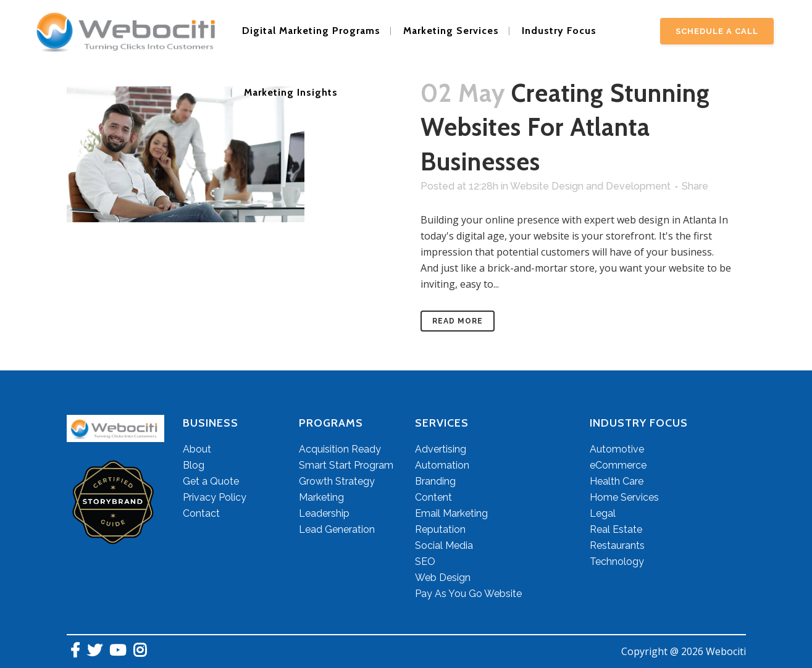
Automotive (617, 449)
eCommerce (618, 465)
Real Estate (616, 529)
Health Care (617, 481)
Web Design (443, 578)
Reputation (440, 529)
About (197, 449)
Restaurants (617, 545)
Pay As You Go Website (468, 594)
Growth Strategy (337, 481)
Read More (458, 321)
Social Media (444, 545)
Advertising (441, 449)
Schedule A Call (717, 31)
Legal (603, 513)
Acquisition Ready (340, 449)
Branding (435, 481)
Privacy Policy (215, 497)
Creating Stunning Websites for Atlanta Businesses (565, 127)
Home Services (624, 497)
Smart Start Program (346, 465)
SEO (425, 562)
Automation (442, 465)
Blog (194, 465)
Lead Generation (337, 529)
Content (433, 497)
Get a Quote (211, 481)
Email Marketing (451, 513)
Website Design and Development (590, 186)
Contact (201, 513)
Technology (617, 562)
